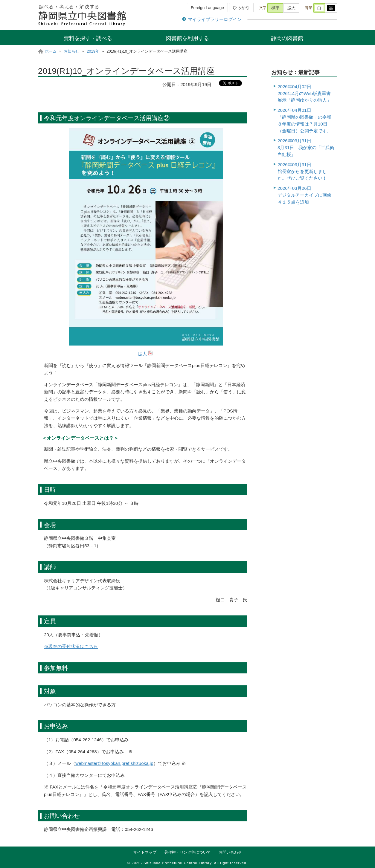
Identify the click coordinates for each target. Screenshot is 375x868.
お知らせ (71, 51)
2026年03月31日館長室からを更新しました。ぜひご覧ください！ (302, 171)
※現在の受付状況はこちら (71, 646)
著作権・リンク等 (187, 852)
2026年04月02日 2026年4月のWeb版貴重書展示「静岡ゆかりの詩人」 (304, 93)
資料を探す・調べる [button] (88, 38)
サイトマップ (145, 852)
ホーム (51, 51)
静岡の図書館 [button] (287, 38)
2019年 (93, 51)
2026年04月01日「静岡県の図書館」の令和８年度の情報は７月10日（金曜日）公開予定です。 (304, 120)
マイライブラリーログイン (215, 19)
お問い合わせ (230, 852)
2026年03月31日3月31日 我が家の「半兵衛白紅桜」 (306, 148)
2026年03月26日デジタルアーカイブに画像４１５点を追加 (304, 195)
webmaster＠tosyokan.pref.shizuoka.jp (114, 763)
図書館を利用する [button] (187, 38)
